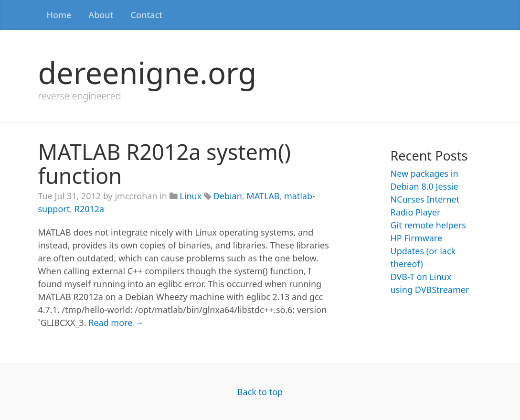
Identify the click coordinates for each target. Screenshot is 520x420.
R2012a (89, 209)
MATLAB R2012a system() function (164, 164)
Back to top (260, 392)
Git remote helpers (428, 225)
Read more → (116, 323)
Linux (191, 196)
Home (59, 15)
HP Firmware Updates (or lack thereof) (423, 251)
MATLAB (263, 196)
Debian (228, 196)
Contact (146, 15)
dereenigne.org (148, 72)
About (101, 15)
